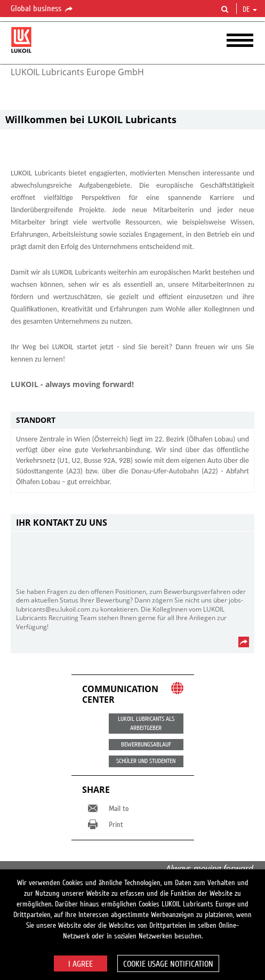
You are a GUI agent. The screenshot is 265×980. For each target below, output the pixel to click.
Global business (42, 9)
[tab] (132, 420)
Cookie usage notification (168, 964)
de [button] (250, 10)
